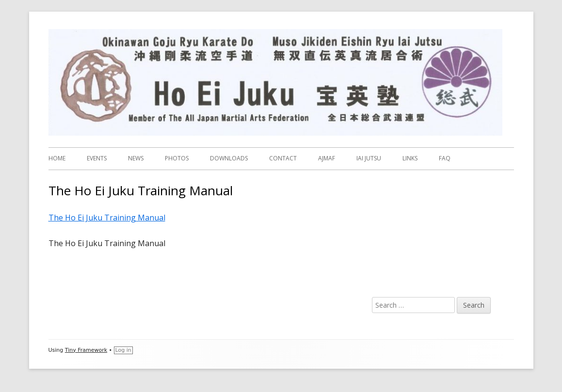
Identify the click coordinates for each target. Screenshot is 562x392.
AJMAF (327, 158)
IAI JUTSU (369, 158)
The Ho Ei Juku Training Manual (107, 218)
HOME (57, 158)
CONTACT (283, 158)
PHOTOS (177, 158)
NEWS (136, 158)
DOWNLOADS (229, 158)
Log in (123, 350)
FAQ (445, 158)
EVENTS (97, 158)
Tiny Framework (86, 350)
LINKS (410, 158)
